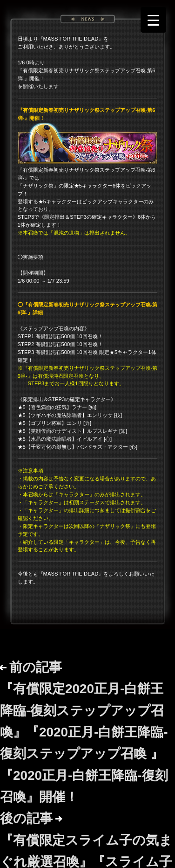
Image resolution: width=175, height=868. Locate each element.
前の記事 (84, 732)
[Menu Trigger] (153, 20)
